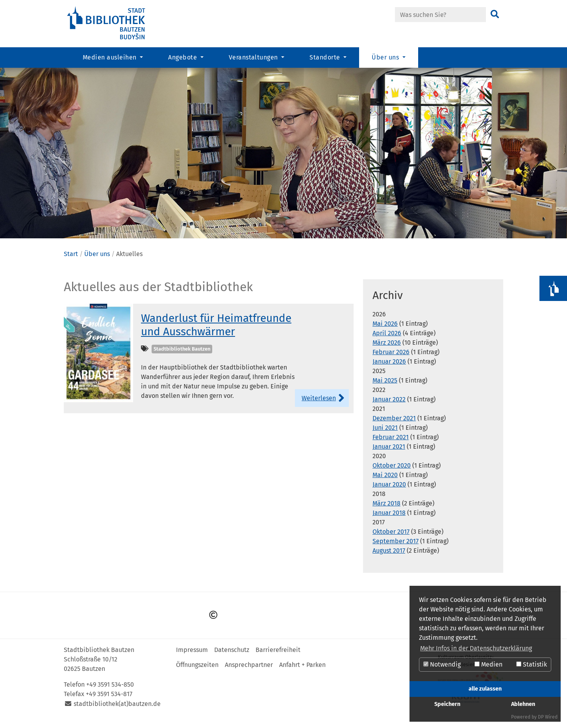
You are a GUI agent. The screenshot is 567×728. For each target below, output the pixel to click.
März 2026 (387, 349)
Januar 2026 (389, 368)
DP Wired (548, 717)
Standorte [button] (326, 57)
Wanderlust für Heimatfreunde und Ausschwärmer (216, 331)
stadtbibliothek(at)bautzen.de (117, 710)
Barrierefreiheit (278, 656)
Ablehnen (523, 704)
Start (71, 260)
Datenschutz (232, 656)
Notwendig (442, 664)
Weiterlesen (319, 404)
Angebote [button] (183, 57)
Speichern (447, 704)
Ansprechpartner (249, 671)
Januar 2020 (389, 491)
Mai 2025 (385, 387)
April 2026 (387, 339)
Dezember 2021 (394, 424)
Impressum (192, 656)
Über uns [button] (386, 57)
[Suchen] (495, 15)
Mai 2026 (385, 330)
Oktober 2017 (391, 538)
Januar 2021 (389, 453)
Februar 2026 (391, 358)
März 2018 (386, 510)
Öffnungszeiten (197, 671)
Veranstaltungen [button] (254, 57)
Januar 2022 (389, 406)
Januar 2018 (389, 519)
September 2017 (396, 547)
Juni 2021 (385, 434)
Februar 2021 (391, 443)
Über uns (97, 260)
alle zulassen (485, 689)
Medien (488, 664)
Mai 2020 (385, 481)
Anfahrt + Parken (302, 671)
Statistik (532, 664)
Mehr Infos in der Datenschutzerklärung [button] (476, 648)
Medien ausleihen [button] (110, 57)
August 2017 (389, 557)
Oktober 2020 (392, 472)
